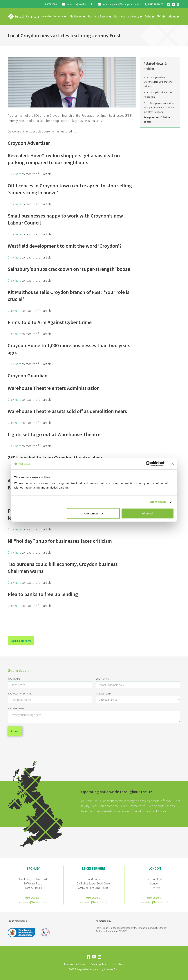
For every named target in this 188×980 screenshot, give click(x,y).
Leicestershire (94, 868)
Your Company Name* (20, 694)
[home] (23, 16)
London (155, 868)
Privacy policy (98, 964)
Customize (94, 513)
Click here (14, 174)
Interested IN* (104, 694)
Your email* (102, 679)
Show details (158, 502)
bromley (33, 868)
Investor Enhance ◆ (54, 16)
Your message (16, 708)
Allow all (148, 513)
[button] (77, 16)
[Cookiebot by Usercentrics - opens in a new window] (148, 464)
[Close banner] (173, 464)
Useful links (118, 964)
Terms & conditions (74, 964)
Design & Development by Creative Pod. (97, 969)
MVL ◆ (161, 16)
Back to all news (21, 641)
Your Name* (15, 679)
